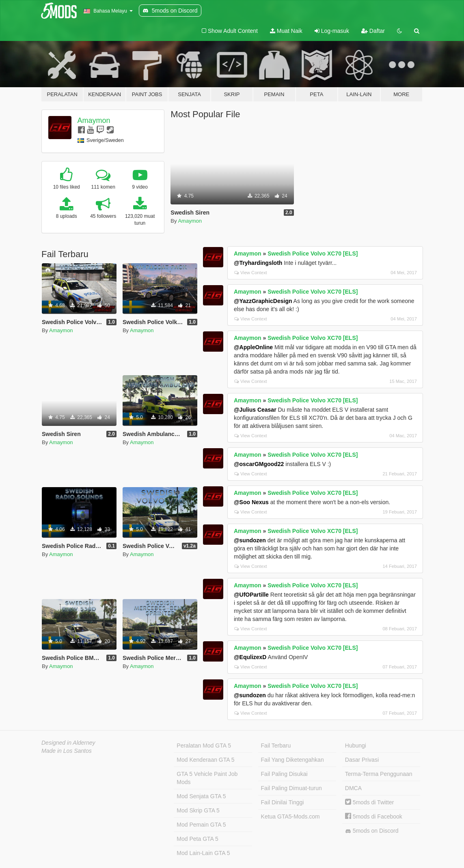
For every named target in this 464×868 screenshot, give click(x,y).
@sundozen (250, 540)
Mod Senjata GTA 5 (201, 796)
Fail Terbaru (276, 746)
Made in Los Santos (67, 751)
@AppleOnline (253, 347)
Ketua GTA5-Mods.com (290, 816)
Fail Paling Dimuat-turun (291, 788)
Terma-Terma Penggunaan (379, 774)
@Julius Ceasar (255, 410)
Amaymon (94, 120)
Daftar (373, 31)
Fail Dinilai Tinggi (283, 802)
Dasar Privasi (362, 760)
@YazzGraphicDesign (263, 301)
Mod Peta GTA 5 (197, 839)
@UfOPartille (251, 595)
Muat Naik (286, 31)
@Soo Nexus (251, 502)
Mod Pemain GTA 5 (201, 825)
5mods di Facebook (374, 816)
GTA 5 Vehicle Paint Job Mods (207, 778)
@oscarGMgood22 (259, 464)
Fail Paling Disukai (284, 774)
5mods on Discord (372, 831)
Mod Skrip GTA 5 (198, 810)
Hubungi (356, 746)
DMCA (353, 788)
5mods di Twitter (370, 802)
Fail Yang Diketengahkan (292, 760)
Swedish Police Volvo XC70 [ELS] (313, 254)
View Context (251, 273)
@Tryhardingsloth (258, 263)
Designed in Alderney (68, 743)
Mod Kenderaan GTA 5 (205, 760)
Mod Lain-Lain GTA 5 (203, 853)
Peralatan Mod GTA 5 (204, 746)
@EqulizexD (250, 657)
